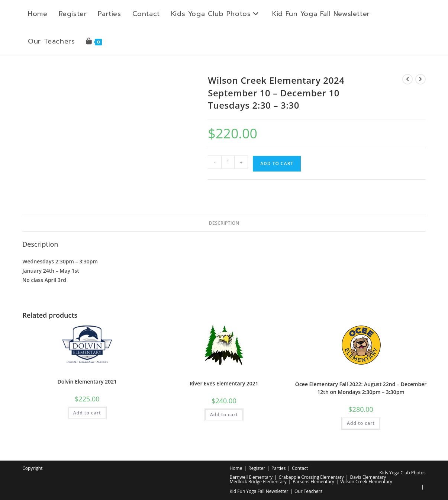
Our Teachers (308, 491)
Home (236, 468)
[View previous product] (407, 79)
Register (257, 468)
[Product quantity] (228, 162)
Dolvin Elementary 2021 (87, 382)
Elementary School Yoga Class (87, 372)
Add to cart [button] (87, 413)
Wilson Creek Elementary (366, 482)
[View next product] (420, 79)
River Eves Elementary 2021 (224, 383)
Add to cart (277, 164)
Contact (300, 468)
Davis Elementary (368, 477)
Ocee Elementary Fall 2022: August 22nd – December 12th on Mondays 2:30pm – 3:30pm (361, 388)
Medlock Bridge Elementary (258, 482)
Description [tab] (224, 223)
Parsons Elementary (313, 482)
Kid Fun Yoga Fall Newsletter (259, 491)
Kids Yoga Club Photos (403, 473)
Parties (279, 468)
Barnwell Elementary (251, 477)
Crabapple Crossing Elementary (311, 477)
